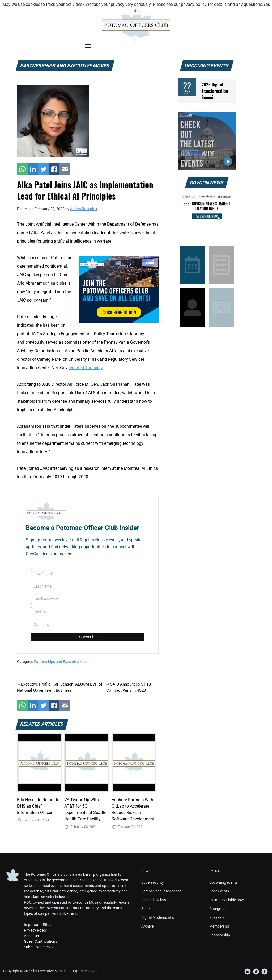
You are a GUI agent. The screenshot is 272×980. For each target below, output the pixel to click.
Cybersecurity (153, 882)
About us (31, 936)
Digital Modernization (159, 917)
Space (146, 909)
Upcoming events (224, 882)
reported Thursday (86, 368)
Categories (218, 909)
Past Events (219, 891)
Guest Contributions (41, 941)
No (136, 11)
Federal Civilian (154, 900)
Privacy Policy (35, 930)
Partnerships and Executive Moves (62, 662)
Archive (147, 926)
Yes (267, 4)
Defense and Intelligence (161, 891)
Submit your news (39, 947)
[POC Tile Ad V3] (119, 289)
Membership (220, 926)
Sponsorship (220, 935)
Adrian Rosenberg (85, 209)
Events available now (227, 900)
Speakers (217, 917)
